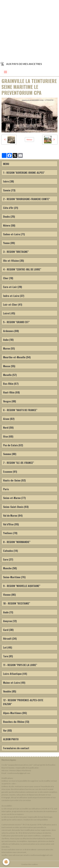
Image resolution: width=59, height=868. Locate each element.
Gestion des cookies (29, 864)
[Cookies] (6, 862)
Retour (29, 140)
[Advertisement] (29, 30)
